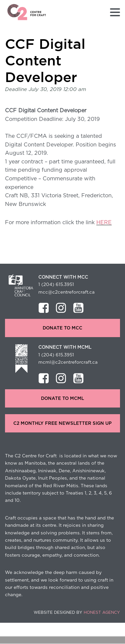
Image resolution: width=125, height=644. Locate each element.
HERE (104, 223)
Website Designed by (77, 612)
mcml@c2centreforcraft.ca (68, 362)
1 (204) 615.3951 (56, 285)
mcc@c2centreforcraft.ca (66, 292)
